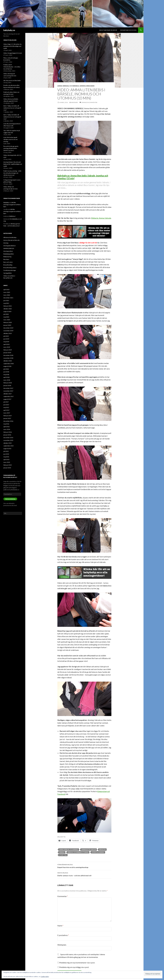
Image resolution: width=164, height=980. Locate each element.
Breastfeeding (8, 265)
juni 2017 (6, 405)
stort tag (63, 855)
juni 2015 (6, 454)
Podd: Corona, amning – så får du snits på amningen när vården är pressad (12, 173)
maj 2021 (6, 303)
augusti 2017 (7, 399)
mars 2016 (7, 429)
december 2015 (8, 438)
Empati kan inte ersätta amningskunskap (84, 866)
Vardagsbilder (8, 273)
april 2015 (6, 459)
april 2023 (6, 290)
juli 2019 (6, 336)
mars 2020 (7, 320)
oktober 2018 (8, 361)
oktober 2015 (8, 443)
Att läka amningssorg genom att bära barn (12, 205)
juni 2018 (6, 372)
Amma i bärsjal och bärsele (68, 86)
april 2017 (6, 410)
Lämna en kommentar (89, 102)
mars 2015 (7, 462)
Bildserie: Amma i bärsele (101, 218)
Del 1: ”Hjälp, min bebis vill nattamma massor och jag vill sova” (12, 117)
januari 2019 (7, 353)
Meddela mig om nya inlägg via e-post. (74, 967)
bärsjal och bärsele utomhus (78, 852)
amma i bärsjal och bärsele (69, 849)
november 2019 (8, 331)
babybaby (74, 102)
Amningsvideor (8, 251)
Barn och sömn (8, 262)
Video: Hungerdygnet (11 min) (13, 53)
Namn (60, 926)
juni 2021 (6, 300)
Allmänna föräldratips (10, 237)
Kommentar (63, 896)
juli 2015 (6, 451)
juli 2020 (6, 314)
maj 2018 (6, 375)
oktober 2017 (8, 394)
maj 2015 (6, 457)
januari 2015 (7, 468)
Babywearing (7, 257)
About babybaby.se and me (108, 30)
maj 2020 (6, 317)
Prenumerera (10, 499)
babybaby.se (9, 30)
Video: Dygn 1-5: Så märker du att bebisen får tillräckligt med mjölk (12, 46)
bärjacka (102, 849)
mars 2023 (7, 292)
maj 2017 (6, 407)
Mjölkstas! (12, 216)
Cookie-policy (45, 977)
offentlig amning (98, 852)
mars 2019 (7, 347)
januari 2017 (7, 418)
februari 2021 (8, 306)
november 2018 (8, 358)
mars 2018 (7, 380)
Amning (83, 86)
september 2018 (8, 364)
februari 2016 (8, 432)
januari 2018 (7, 385)
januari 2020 (7, 325)
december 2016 (8, 421)
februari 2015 (8, 465)
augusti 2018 (7, 366)
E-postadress (63, 935)
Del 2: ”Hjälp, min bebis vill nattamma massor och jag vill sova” (12, 108)
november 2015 (8, 440)
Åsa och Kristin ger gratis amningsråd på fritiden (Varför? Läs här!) (11, 148)
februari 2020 (8, 322)
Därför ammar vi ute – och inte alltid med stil (84, 874)
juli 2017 (6, 402)
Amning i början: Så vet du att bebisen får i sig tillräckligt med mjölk (13, 164)
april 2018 (6, 377)
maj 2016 (6, 424)
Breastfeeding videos (10, 268)
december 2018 (8, 355)
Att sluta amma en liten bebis (12, 80)
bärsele (62, 852)
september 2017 (8, 396)
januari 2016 (7, 435)
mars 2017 (7, 413)
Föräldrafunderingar (10, 270)
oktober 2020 (8, 309)
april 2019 (6, 344)
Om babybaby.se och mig (128, 30)
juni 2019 (6, 339)
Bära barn (90, 86)
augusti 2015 (7, 449)
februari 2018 (8, 383)
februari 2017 (8, 416)
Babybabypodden (9, 254)
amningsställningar (89, 849)
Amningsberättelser (10, 246)
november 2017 (8, 391)
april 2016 (6, 427)
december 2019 (8, 328)
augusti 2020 (7, 311)
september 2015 (8, 446)
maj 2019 (6, 342)
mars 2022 (7, 295)
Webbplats (62, 945)
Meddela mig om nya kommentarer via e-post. (77, 963)
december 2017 (8, 388)
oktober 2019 (8, 333)
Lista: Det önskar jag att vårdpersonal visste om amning (11, 139)
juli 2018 (6, 369)
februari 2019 (8, 350)
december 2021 (8, 298)
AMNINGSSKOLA (9, 248)
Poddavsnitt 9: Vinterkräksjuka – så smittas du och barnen (12, 67)
